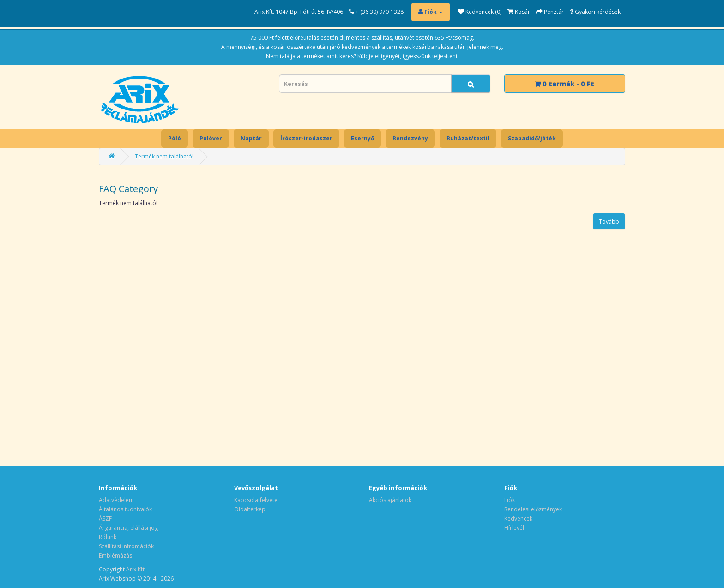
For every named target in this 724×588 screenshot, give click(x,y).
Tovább (609, 221)
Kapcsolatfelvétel (256, 500)
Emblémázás (115, 555)
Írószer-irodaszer (306, 138)
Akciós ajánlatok (390, 500)
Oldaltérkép (250, 509)
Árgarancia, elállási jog (128, 528)
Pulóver (211, 138)
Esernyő (362, 138)
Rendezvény (410, 138)
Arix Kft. (136, 569)
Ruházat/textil (468, 138)
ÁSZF (105, 518)
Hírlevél (514, 528)
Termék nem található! (164, 156)
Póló (175, 138)
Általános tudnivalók (125, 509)
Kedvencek (518, 518)
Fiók (510, 500)
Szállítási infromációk (126, 546)
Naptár (251, 138)
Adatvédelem (116, 500)
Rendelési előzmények (533, 509)
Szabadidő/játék (532, 138)
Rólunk (108, 537)
